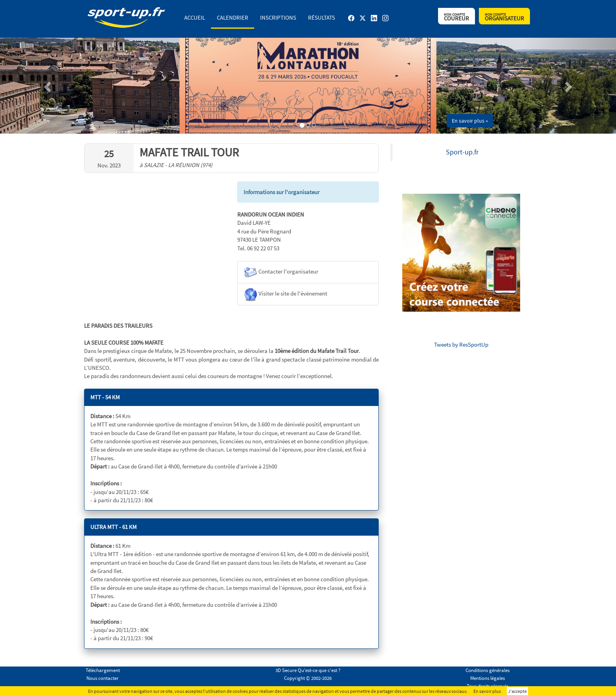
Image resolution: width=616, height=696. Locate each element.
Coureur (456, 17)
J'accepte (517, 691)
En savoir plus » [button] (470, 121)
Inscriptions (278, 17)
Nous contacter (103, 678)
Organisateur (504, 17)
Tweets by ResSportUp (461, 344)
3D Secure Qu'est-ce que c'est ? (308, 670)
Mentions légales (488, 678)
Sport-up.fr (462, 152)
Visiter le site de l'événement (285, 294)
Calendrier (233, 17)
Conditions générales (488, 670)
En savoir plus (487, 691)
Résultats (322, 17)
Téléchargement (103, 670)
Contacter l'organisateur (281, 272)
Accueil (195, 17)
